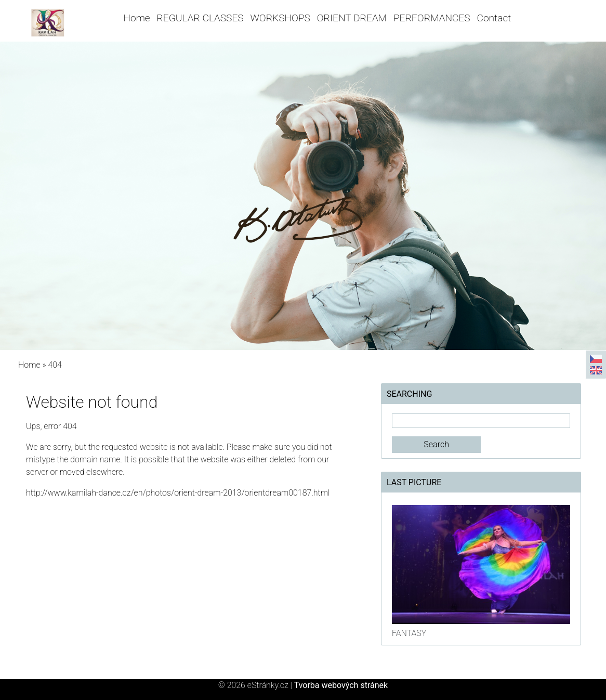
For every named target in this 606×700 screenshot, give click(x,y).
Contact (494, 18)
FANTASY (409, 633)
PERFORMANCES (432, 18)
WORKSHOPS (280, 18)
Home (137, 18)
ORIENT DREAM (352, 18)
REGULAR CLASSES (200, 18)
